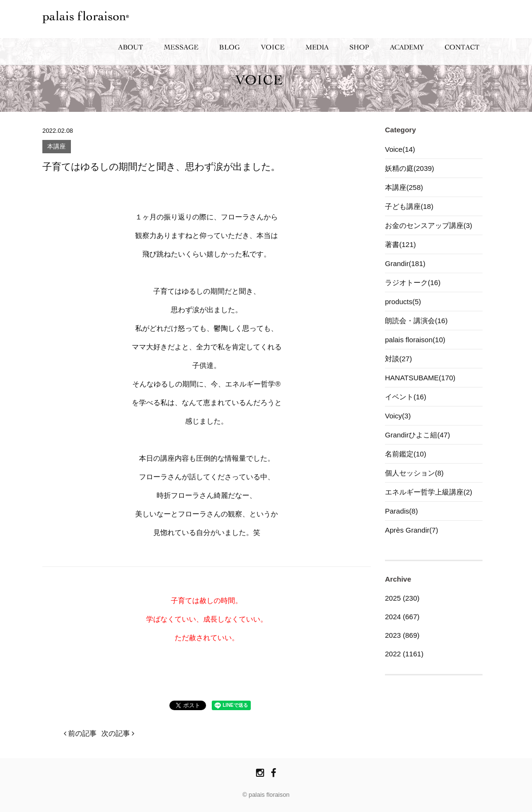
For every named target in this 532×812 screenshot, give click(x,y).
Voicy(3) (398, 416)
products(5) (403, 302)
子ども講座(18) (409, 206)
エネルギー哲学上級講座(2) (429, 492)
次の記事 (118, 733)
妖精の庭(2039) (409, 168)
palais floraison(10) (415, 340)
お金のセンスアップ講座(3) (429, 225)
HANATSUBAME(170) (420, 378)
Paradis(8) (401, 511)
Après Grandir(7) (412, 530)
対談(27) (399, 359)
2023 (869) (402, 635)
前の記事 (80, 733)
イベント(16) (406, 397)
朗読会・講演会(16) (416, 321)
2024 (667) (402, 617)
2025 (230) (402, 598)
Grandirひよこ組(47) (418, 435)
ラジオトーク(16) (413, 282)
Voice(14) (400, 149)
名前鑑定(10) (406, 454)
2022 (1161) (404, 654)
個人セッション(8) (414, 473)
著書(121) (400, 244)
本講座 (56, 147)
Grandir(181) (405, 263)
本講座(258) (404, 187)
